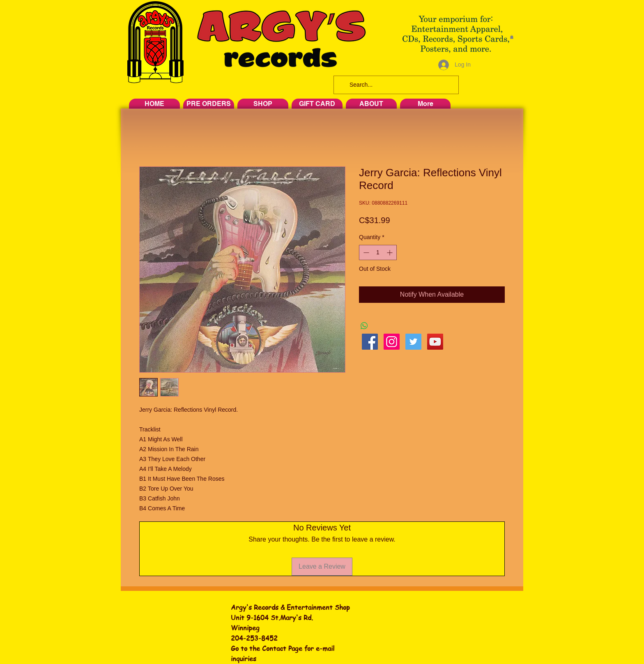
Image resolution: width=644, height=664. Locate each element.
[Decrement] (365, 252)
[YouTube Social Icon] (435, 342)
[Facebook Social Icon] (370, 342)
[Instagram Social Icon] (392, 342)
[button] (512, 37)
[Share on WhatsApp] (364, 326)
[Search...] (395, 85)
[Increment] (390, 252)
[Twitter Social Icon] (413, 342)
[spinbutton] (378, 252)
